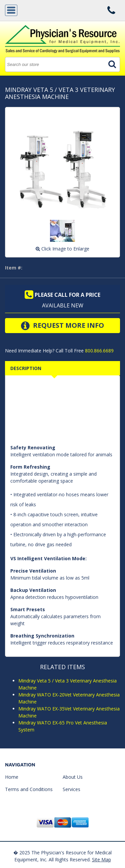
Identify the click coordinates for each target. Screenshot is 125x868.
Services (71, 789)
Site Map (101, 860)
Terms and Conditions (29, 789)
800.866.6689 (99, 351)
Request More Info (62, 326)
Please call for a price (62, 295)
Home (12, 777)
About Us (73, 777)
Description (26, 368)
